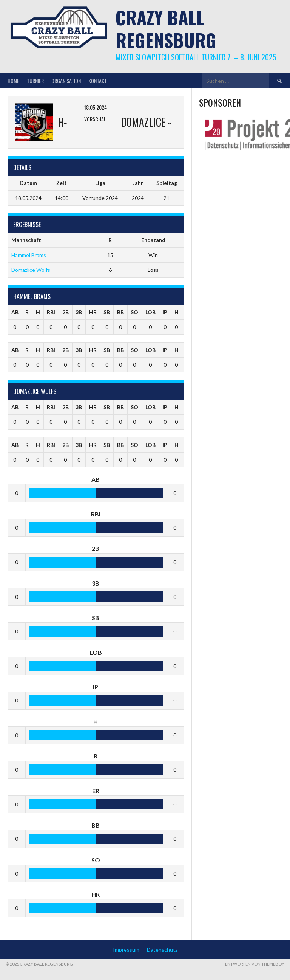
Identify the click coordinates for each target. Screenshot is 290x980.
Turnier (35, 81)
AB (15, 312)
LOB (150, 312)
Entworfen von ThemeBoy (255, 964)
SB (107, 312)
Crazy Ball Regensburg (166, 29)
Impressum (126, 950)
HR (93, 312)
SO (134, 312)
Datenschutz (162, 950)
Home (13, 81)
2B (66, 312)
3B (79, 312)
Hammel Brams (29, 255)
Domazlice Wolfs (31, 270)
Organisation (66, 81)
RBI (51, 312)
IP (165, 312)
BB (120, 312)
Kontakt (98, 81)
